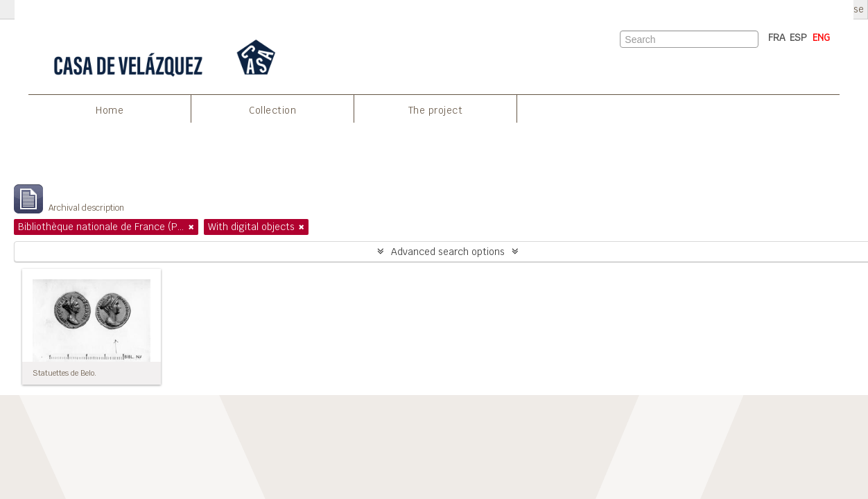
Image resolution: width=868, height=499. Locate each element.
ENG (821, 37)
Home (110, 110)
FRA (777, 37)
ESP (798, 37)
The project (436, 110)
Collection (272, 110)
